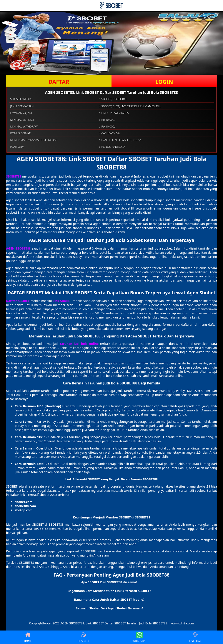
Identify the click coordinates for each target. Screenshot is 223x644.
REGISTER (84, 637)
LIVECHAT (195, 637)
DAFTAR (59, 82)
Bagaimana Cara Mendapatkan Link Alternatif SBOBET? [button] (109, 591)
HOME (28, 637)
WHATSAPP (139, 637)
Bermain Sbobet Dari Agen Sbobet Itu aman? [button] (109, 608)
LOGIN (164, 82)
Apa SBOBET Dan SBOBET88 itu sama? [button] (109, 582)
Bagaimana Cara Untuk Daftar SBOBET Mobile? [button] (109, 600)
